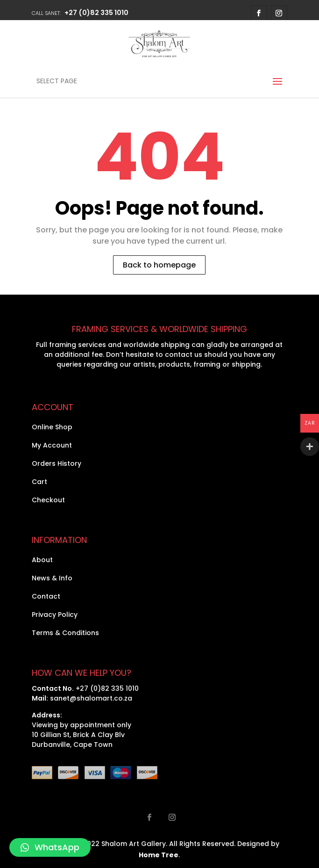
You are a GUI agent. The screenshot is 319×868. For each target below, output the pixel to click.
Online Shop (52, 427)
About (42, 560)
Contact (46, 596)
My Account (52, 445)
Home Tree (159, 855)
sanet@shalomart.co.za (91, 698)
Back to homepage (159, 265)
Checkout (48, 500)
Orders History (57, 463)
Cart (39, 482)
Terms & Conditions (65, 633)
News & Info (52, 578)
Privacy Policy (55, 615)
